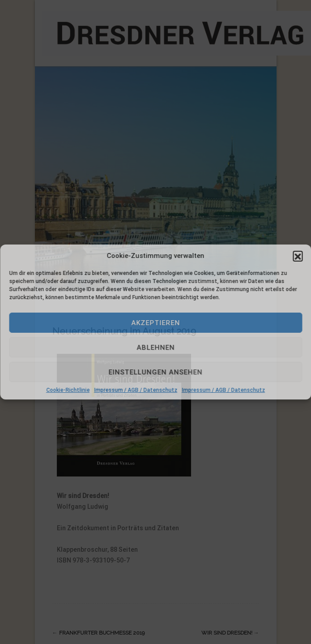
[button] (298, 256)
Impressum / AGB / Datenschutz (136, 390)
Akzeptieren (155, 323)
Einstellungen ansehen (156, 372)
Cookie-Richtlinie (68, 390)
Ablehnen (155, 348)
